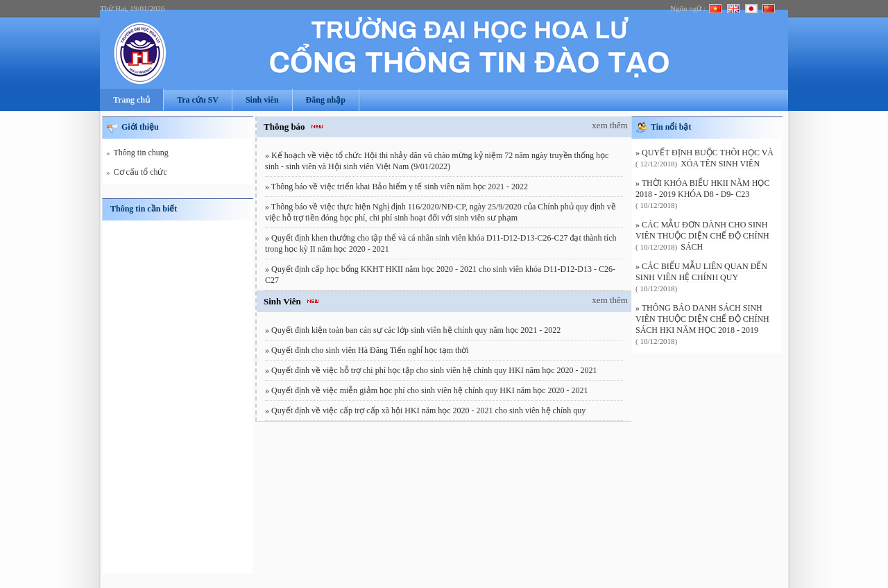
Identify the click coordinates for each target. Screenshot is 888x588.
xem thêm (610, 125)
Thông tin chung (141, 153)
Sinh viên (262, 100)
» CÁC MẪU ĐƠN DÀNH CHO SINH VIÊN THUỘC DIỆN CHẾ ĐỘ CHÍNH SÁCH (702, 236)
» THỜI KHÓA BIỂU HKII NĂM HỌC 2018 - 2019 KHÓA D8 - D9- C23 (702, 189)
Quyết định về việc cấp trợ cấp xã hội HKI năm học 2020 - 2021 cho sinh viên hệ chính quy (428, 410)
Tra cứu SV (198, 100)
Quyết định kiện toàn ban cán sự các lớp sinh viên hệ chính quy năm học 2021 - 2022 (416, 330)
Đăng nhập (326, 100)
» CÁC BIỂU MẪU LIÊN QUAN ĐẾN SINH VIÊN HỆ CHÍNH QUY (701, 272)
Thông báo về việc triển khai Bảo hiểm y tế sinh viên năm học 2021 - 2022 (400, 187)
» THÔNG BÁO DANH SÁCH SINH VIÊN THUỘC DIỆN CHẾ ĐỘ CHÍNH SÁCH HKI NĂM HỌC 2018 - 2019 (702, 319)
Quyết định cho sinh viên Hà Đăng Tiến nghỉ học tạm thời (370, 350)
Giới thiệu (140, 127)
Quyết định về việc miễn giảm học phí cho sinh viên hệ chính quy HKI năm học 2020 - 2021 (430, 390)
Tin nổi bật (671, 127)
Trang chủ (131, 100)
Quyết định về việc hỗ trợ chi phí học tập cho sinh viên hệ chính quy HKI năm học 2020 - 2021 (434, 370)
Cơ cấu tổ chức (140, 172)
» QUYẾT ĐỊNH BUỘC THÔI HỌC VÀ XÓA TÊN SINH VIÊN (705, 158)
